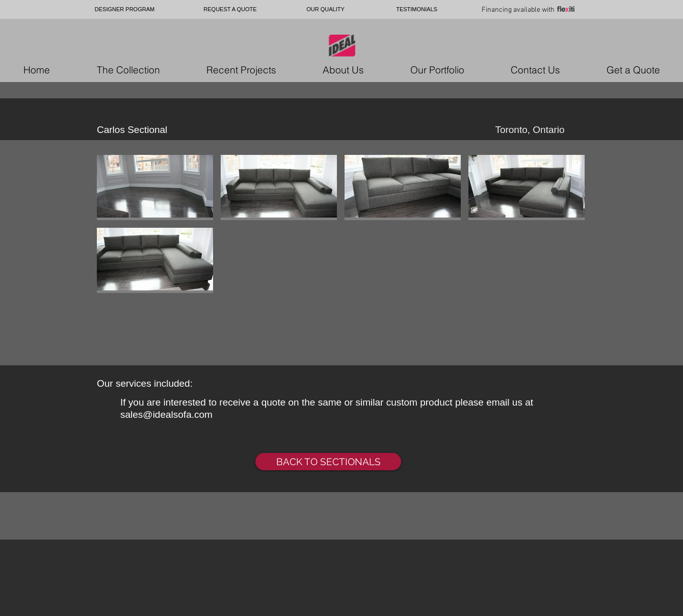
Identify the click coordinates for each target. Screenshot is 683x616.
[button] (155, 188)
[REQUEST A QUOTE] (230, 9)
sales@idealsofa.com (166, 414)
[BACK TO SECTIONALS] (328, 462)
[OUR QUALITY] (325, 9)
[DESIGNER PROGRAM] (125, 9)
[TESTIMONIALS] (417, 9)
